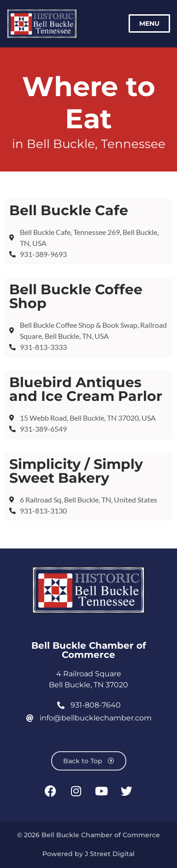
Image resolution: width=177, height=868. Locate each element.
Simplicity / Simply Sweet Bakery (76, 471)
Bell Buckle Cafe (69, 210)
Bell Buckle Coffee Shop (76, 296)
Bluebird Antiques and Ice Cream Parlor (86, 389)
